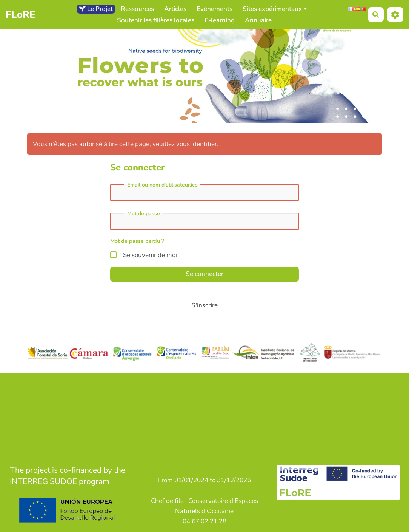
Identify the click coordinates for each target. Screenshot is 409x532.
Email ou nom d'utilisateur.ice (162, 185)
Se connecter (204, 274)
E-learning (220, 20)
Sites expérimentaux (275, 9)
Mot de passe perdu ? (137, 241)
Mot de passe (144, 214)
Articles (175, 9)
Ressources (137, 9)
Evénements (214, 9)
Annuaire (258, 20)
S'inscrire (204, 305)
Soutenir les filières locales (156, 20)
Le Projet (96, 9)
